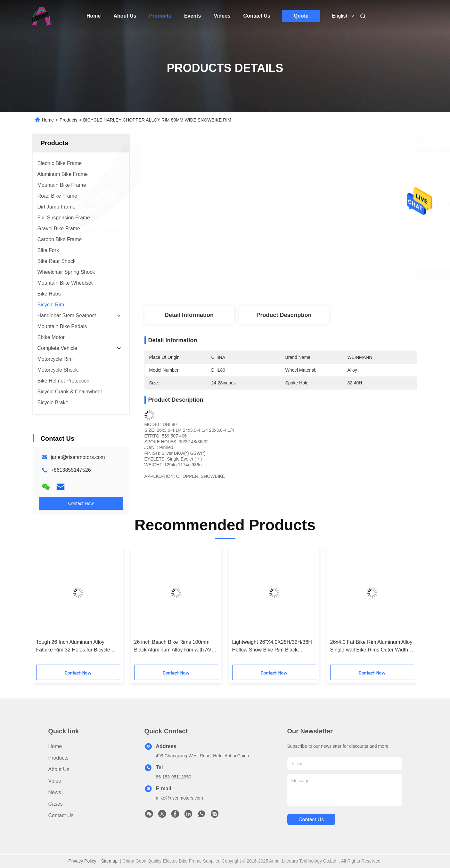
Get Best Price (319, 275)
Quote (301, 16)
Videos (222, 16)
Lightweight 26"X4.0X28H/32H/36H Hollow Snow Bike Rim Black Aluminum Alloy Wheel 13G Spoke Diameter (272, 647)
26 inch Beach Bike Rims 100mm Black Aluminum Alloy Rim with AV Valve (173, 647)
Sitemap (109, 861)
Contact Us (257, 16)
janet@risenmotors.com (78, 457)
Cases (56, 804)
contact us (311, 820)
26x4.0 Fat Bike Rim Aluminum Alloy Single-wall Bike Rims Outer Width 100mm (371, 647)
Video (55, 781)
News (55, 792)
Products (160, 16)
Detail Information (189, 315)
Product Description (284, 315)
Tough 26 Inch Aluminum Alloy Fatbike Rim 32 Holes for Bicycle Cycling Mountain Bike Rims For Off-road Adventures (78, 647)
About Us (125, 16)
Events (192, 16)
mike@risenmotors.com (180, 798)
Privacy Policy (82, 861)
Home (94, 16)
